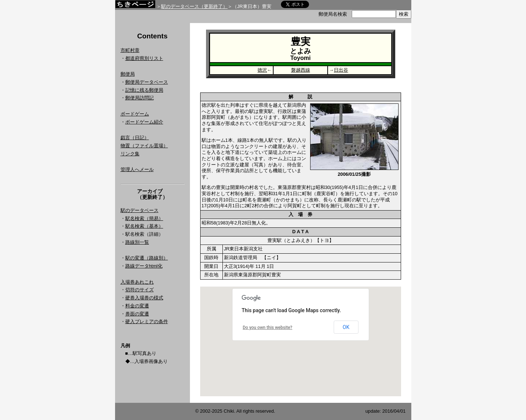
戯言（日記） (135, 138)
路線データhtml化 (144, 266)
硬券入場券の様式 (144, 298)
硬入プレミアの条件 (147, 321)
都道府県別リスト (144, 58)
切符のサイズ (140, 290)
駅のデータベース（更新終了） (194, 6)
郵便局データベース (147, 82)
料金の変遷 (137, 306)
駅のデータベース (140, 210)
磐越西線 (301, 70)
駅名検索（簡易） (144, 218)
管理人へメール (137, 169)
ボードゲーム (135, 114)
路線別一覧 (137, 242)
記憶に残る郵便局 (144, 90)
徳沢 (262, 70)
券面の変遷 (137, 314)
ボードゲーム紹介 (144, 122)
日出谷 (341, 70)
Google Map (301, 341)
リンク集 (130, 154)
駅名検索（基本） (144, 226)
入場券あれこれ (137, 282)
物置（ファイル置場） (144, 146)
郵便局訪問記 (140, 98)
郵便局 (128, 74)
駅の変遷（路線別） (147, 258)
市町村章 (130, 50)
